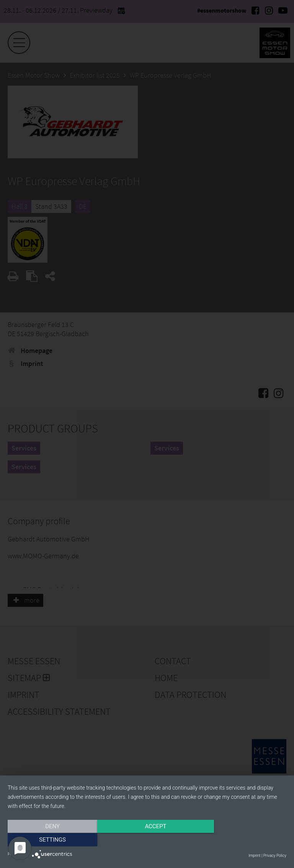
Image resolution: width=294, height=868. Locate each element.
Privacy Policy (275, 856)
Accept (147, 840)
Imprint (254, 856)
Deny (49, 840)
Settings (245, 840)
